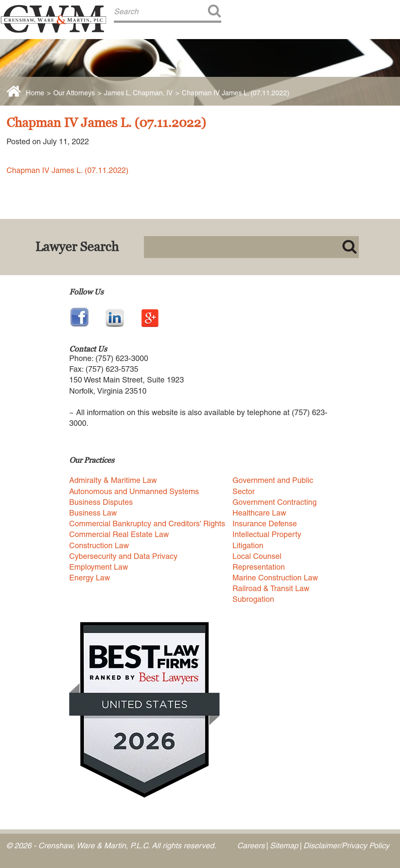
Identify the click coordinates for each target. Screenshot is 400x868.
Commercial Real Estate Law (119, 534)
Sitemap (284, 845)
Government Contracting (275, 502)
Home (35, 93)
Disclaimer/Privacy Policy (346, 845)
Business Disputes (101, 502)
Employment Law (99, 567)
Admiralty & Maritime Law (113, 480)
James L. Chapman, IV (138, 93)
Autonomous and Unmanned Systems (134, 491)
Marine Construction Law (275, 578)
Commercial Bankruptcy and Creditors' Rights (147, 524)
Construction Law (99, 545)
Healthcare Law (259, 513)
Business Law (93, 513)
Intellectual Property (267, 534)
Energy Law (90, 578)
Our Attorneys (74, 93)
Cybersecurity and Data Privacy (123, 556)
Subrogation (253, 599)
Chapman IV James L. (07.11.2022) (67, 170)
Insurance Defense (265, 524)
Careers (251, 845)
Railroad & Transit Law (271, 588)
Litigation (248, 545)
